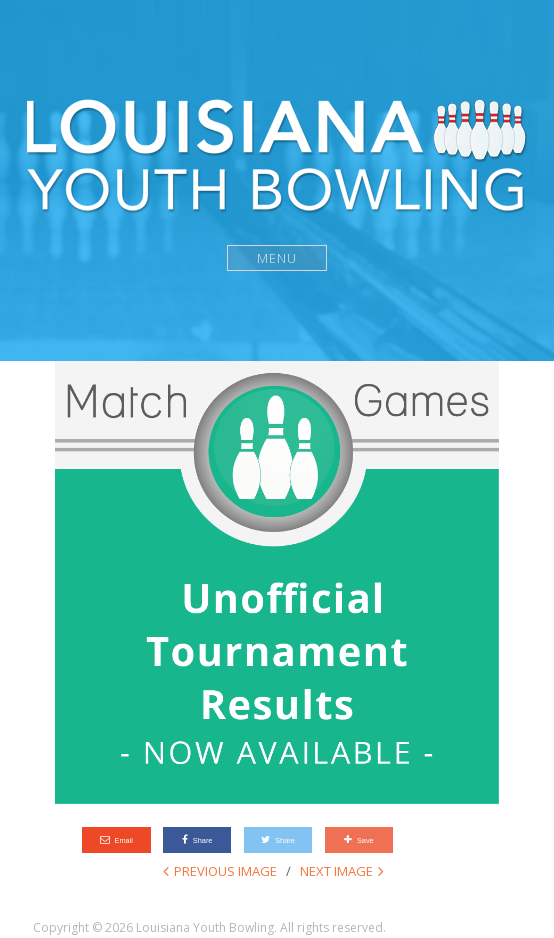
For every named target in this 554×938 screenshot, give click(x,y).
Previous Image (225, 871)
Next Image (336, 871)
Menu (277, 257)
